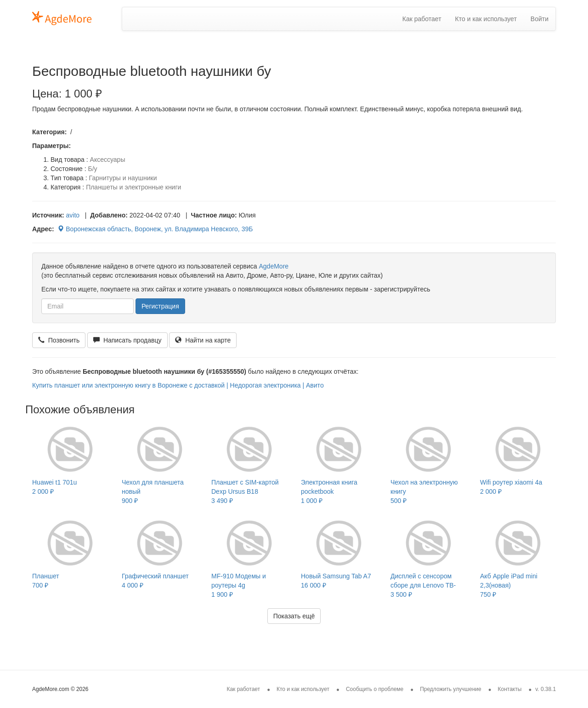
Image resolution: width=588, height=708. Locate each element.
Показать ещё (294, 616)
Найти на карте (203, 340)
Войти (540, 19)
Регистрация (160, 306)
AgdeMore (274, 266)
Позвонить (59, 340)
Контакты (510, 689)
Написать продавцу (127, 340)
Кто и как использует (486, 19)
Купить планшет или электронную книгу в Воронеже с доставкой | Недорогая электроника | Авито (178, 385)
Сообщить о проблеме (375, 689)
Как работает (422, 19)
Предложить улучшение (451, 689)
